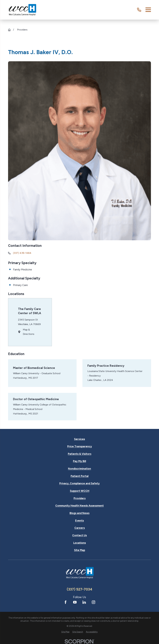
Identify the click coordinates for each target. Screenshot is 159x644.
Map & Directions (29, 332)
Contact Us (79, 535)
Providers (80, 498)
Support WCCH (80, 491)
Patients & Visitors (80, 454)
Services (79, 439)
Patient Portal (80, 476)
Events (79, 521)
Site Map (80, 550)
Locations (80, 543)
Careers (80, 528)
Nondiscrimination (79, 469)
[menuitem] (65, 632)
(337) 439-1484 (22, 253)
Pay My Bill (79, 461)
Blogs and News (79, 513)
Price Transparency (80, 446)
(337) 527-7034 (79, 589)
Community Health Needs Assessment (79, 506)
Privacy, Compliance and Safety (79, 483)
